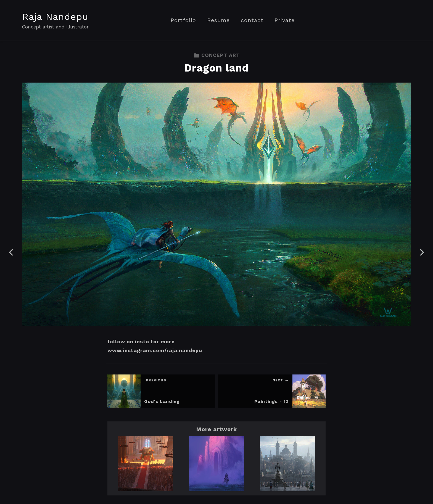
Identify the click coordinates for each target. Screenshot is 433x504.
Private (285, 20)
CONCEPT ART (217, 55)
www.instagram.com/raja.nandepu (155, 350)
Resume (218, 20)
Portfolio (183, 20)
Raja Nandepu (55, 17)
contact (252, 20)
